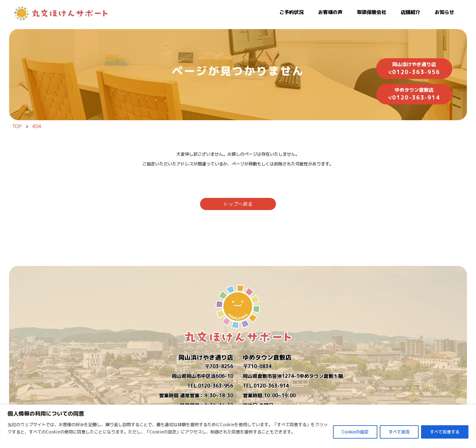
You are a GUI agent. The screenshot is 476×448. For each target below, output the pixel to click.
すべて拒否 (399, 432)
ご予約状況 (291, 12)
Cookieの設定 (355, 432)
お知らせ (444, 12)
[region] (238, 426)
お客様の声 (330, 12)
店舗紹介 (410, 12)
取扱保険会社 (372, 12)
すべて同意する (445, 432)
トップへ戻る (238, 204)
